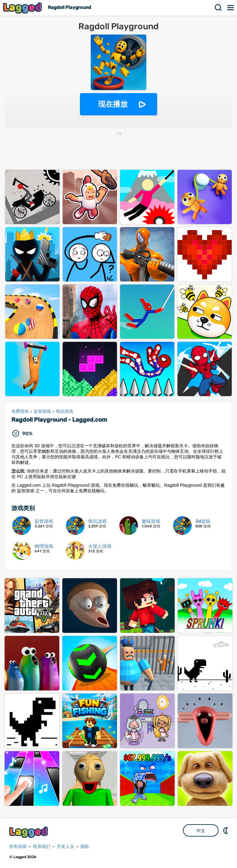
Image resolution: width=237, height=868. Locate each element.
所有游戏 (18, 847)
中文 (201, 831)
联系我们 (42, 847)
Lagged (23, 8)
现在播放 (113, 104)
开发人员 (65, 847)
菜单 (231, 8)
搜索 (218, 8)
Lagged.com (29, 832)
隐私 (85, 847)
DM (226, 830)
